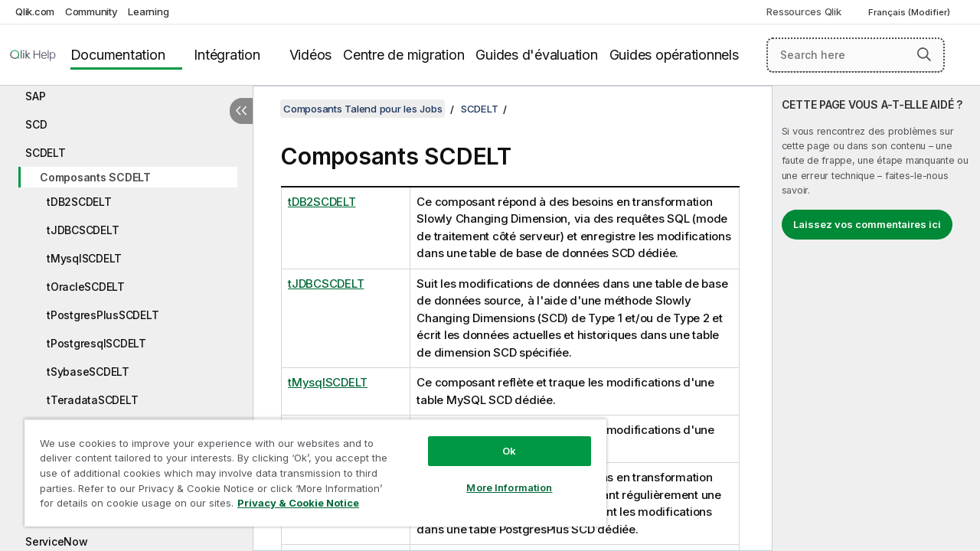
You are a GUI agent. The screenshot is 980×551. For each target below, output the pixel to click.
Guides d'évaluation (536, 55)
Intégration (227, 55)
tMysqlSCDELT (84, 258)
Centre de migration (403, 55)
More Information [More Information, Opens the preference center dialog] (498, 476)
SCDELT (46, 153)
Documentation (118, 55)
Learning (148, 11)
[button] (924, 54)
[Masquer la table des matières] (241, 111)
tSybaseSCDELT (88, 372)
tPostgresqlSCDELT (96, 343)
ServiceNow (57, 541)
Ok (498, 439)
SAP (35, 96)
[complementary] (876, 318)
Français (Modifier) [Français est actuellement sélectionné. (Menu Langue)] (910, 12)
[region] (309, 467)
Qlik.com (35, 11)
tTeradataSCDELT (92, 400)
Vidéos (311, 55)
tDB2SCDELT (79, 202)
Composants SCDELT (95, 177)
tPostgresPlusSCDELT (103, 315)
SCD (36, 124)
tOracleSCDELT (86, 287)
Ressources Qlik (804, 11)
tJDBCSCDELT (83, 230)
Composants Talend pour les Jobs (363, 109)
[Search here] (856, 55)
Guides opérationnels (674, 55)
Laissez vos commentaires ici (867, 224)
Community (91, 11)
